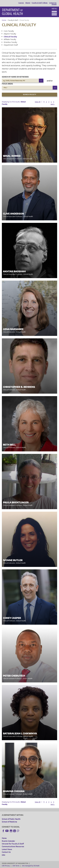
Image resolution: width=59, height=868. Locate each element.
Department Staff (11, 45)
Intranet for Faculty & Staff (13, 844)
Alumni (28, 3)
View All (38, 102)
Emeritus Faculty (10, 42)
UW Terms (16, 866)
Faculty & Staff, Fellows (40, 3)
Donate (54, 4)
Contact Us (53, 3)
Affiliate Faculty (10, 39)
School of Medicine (9, 822)
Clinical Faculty (10, 37)
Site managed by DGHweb (31, 866)
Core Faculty (9, 31)
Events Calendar (8, 841)
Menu (54, 9)
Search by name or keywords (15, 77)
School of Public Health (11, 819)
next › (53, 104)
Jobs (4, 855)
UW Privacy (6, 866)
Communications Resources (13, 846)
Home (4, 20)
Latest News (7, 849)
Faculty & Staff (13, 20)
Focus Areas (7, 84)
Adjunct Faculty (10, 34)
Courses (21, 3)
